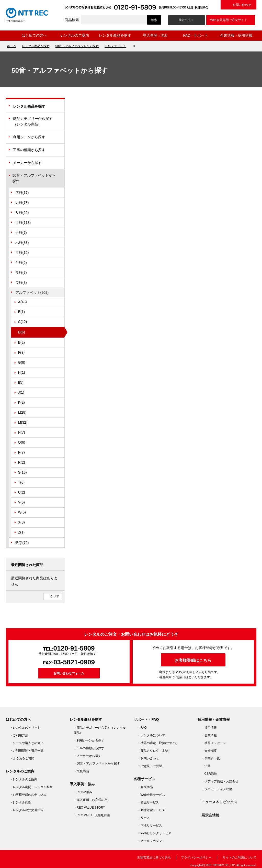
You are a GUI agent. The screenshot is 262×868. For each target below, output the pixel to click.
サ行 (22, 213)
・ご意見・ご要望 (150, 766)
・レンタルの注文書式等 (27, 810)
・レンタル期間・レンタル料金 (31, 787)
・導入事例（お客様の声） (92, 800)
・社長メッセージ (214, 743)
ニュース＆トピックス (219, 802)
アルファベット (115, 46)
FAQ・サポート (196, 35)
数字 (22, 543)
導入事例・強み (155, 35)
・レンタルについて (151, 735)
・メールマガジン (150, 841)
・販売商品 (145, 787)
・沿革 (206, 766)
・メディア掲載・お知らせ (220, 781)
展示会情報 (210, 815)
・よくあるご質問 (22, 758)
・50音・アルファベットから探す (97, 764)
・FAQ (142, 728)
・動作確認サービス (151, 810)
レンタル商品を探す (115, 35)
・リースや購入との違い (27, 743)
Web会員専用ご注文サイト (229, 20)
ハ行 (22, 243)
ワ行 (21, 283)
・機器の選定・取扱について (157, 743)
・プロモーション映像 (217, 789)
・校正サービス (148, 802)
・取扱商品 (81, 771)
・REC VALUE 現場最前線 (92, 815)
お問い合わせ (242, 5)
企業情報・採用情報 (236, 35)
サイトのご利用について (240, 857)
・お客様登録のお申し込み (28, 795)
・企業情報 (209, 735)
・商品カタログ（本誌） (154, 751)
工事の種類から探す (29, 150)
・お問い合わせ (148, 758)
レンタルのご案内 (75, 35)
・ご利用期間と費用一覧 (27, 751)
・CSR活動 (209, 774)
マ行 (22, 253)
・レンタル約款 (20, 802)
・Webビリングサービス (154, 833)
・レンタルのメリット (25, 728)
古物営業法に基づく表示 (154, 857)
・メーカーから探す (87, 756)
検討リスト (186, 20)
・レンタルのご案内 (24, 779)
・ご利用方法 (19, 735)
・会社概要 (209, 751)
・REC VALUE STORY (89, 808)
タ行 (23, 223)
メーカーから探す (27, 163)
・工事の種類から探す (89, 748)
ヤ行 (21, 263)
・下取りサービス (150, 825)
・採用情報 (209, 728)
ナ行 (21, 233)
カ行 (22, 203)
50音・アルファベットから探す (77, 46)
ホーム (10, 36)
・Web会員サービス (151, 795)
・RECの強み (83, 792)
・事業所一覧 (211, 758)
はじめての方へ (34, 35)
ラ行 (21, 273)
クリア (55, 597)
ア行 (22, 193)
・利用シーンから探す (89, 740)
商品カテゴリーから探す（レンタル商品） (33, 121)
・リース (144, 818)
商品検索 (72, 20)
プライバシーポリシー (196, 857)
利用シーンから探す (29, 137)
